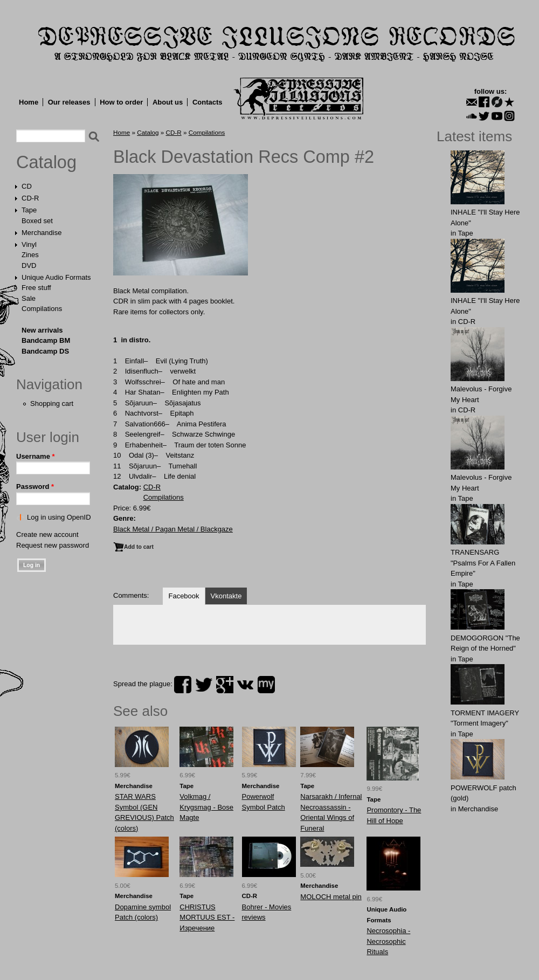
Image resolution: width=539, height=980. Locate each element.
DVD (29, 265)
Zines (30, 255)
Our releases (69, 102)
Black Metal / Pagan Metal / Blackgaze (173, 529)
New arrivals (42, 330)
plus (225, 685)
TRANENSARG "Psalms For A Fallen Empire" (483, 563)
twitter (204, 685)
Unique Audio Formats (56, 277)
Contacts (208, 102)
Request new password (53, 545)
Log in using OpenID (59, 517)
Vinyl (29, 244)
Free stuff (36, 288)
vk (245, 685)
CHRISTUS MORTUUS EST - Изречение (207, 917)
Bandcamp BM (46, 340)
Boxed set (37, 221)
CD (27, 186)
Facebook (184, 596)
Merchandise (42, 233)
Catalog (46, 162)
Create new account (47, 534)
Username (36, 456)
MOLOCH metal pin (331, 897)
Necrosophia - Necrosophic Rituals (388, 941)
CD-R (30, 198)
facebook (183, 685)
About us (168, 102)
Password (35, 486)
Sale (29, 298)
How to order (121, 102)
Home (29, 102)
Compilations (42, 309)
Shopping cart (52, 403)
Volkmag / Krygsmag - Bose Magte (206, 807)
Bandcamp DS (45, 351)
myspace (266, 685)
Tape (29, 210)
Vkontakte (226, 596)
